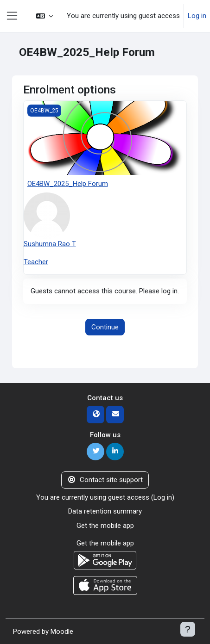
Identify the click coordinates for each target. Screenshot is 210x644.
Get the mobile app (105, 526)
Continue (105, 327)
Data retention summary (105, 511)
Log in (197, 16)
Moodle (62, 632)
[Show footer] (188, 629)
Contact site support (105, 480)
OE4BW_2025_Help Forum (68, 184)
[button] (45, 16)
